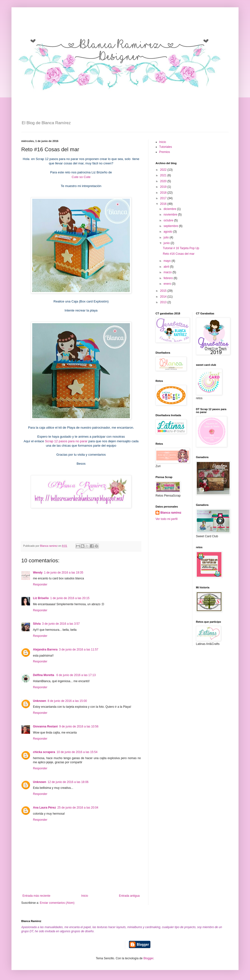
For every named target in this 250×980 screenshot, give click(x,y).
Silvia (37, 624)
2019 (164, 187)
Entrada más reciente (36, 896)
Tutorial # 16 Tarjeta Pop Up (181, 248)
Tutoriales (166, 147)
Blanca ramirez (171, 513)
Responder (40, 584)
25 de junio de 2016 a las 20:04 (78, 808)
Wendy (38, 573)
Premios (165, 152)
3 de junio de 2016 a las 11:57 (79, 650)
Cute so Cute (81, 177)
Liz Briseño (41, 598)
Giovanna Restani (45, 726)
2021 (164, 175)
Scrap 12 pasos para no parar (66, 441)
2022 (164, 170)
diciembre (170, 209)
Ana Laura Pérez (44, 808)
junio (167, 243)
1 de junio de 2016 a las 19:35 (64, 573)
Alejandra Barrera (45, 650)
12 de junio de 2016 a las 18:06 (68, 782)
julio (167, 237)
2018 (164, 193)
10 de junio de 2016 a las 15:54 (77, 752)
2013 (164, 302)
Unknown (40, 701)
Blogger (148, 958)
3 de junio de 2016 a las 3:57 (61, 624)
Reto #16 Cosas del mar (179, 254)
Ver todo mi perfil (167, 519)
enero (168, 284)
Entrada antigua (129, 896)
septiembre (171, 226)
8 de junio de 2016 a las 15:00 (67, 701)
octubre (169, 220)
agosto (168, 232)
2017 (164, 198)
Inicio (85, 896)
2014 (164, 297)
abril (167, 267)
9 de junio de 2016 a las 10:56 (79, 726)
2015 (164, 291)
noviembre (171, 215)
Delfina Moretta (44, 675)
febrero (169, 278)
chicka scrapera (44, 752)
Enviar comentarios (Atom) (57, 903)
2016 (164, 204)
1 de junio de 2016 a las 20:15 (70, 598)
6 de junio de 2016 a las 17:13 (76, 675)
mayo (168, 261)
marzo (168, 272)
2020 (164, 181)
